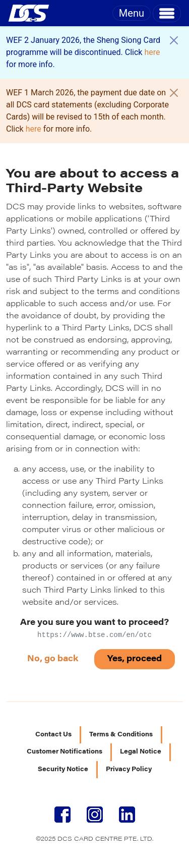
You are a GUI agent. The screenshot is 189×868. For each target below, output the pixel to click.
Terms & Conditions (121, 735)
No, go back (53, 659)
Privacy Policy (129, 770)
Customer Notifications (65, 752)
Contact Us (53, 735)
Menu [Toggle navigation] (132, 13)
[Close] (174, 40)
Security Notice (63, 770)
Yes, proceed (135, 659)
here (152, 52)
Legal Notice (141, 752)
